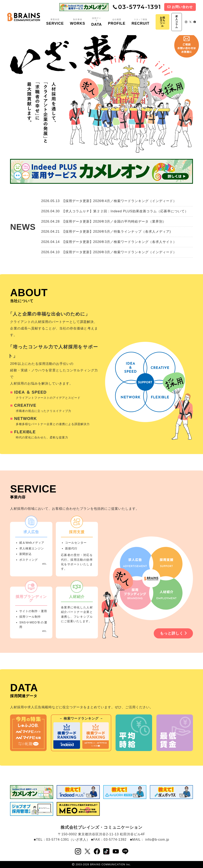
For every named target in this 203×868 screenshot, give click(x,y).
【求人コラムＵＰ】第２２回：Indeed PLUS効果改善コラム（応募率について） (125, 211)
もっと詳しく (173, 633)
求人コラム (177, 22)
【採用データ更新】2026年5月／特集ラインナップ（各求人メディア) (116, 232)
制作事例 (78, 22)
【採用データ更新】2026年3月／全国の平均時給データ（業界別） (114, 221)
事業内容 (55, 22)
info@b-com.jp (157, 840)
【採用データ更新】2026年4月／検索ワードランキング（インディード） (119, 201)
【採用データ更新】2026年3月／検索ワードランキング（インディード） (119, 252)
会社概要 (117, 22)
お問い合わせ (180, 7)
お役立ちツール (163, 22)
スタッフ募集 (140, 22)
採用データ (97, 22)
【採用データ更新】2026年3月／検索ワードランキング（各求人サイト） (119, 242)
